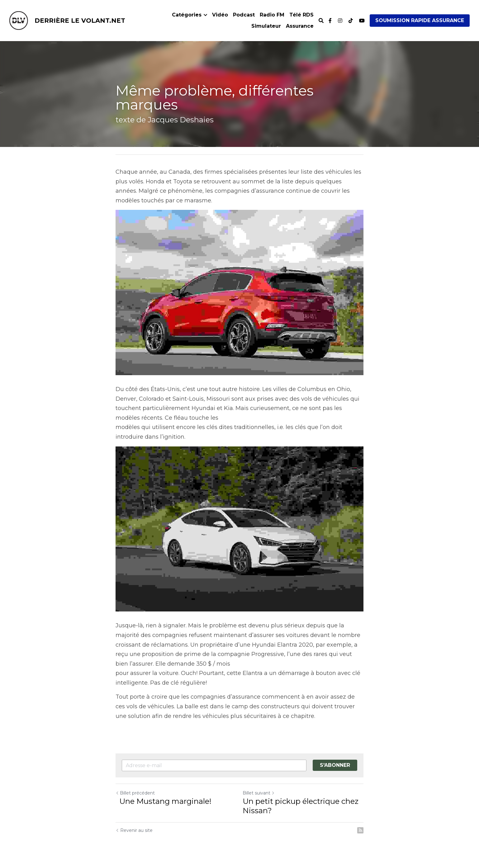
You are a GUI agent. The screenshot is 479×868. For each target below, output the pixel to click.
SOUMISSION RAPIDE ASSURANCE (420, 20)
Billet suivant (259, 793)
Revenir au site (134, 830)
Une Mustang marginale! (164, 801)
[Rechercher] (321, 21)
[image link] (19, 20)
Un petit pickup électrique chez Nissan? (301, 806)
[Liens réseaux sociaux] (330, 21)
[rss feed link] (360, 830)
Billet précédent (135, 793)
